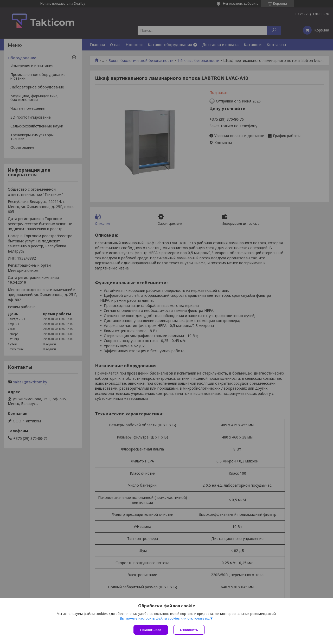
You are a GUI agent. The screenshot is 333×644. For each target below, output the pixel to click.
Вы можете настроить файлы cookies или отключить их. (165, 618)
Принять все (151, 630)
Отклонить (189, 630)
